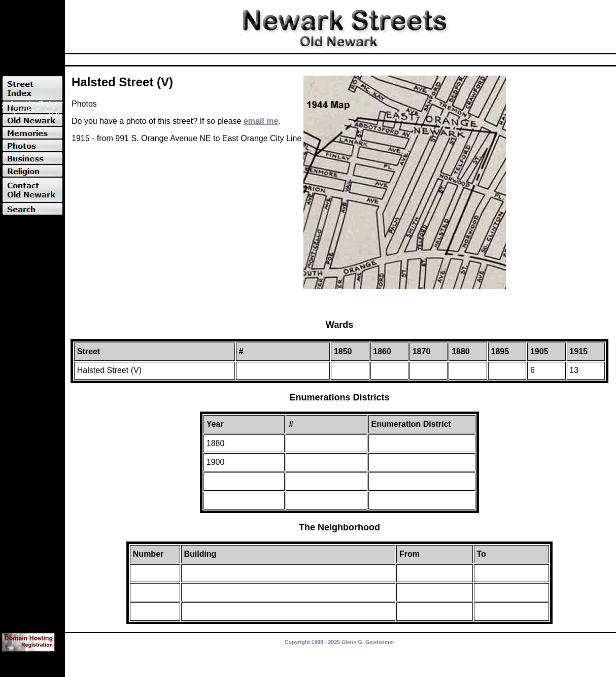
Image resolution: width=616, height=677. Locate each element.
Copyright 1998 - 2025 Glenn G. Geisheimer (339, 642)
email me (261, 121)
